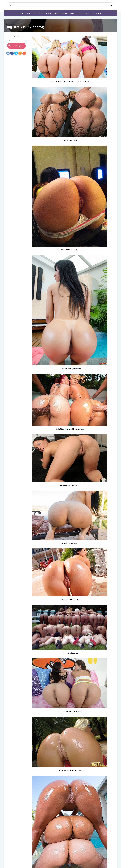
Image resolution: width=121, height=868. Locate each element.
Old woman (89, 13)
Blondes (57, 13)
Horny (72, 13)
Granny (65, 13)
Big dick (48, 13)
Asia (34, 13)
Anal (28, 13)
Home (22, 13)
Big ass (40, 13)
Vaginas (99, 13)
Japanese (80, 13)
